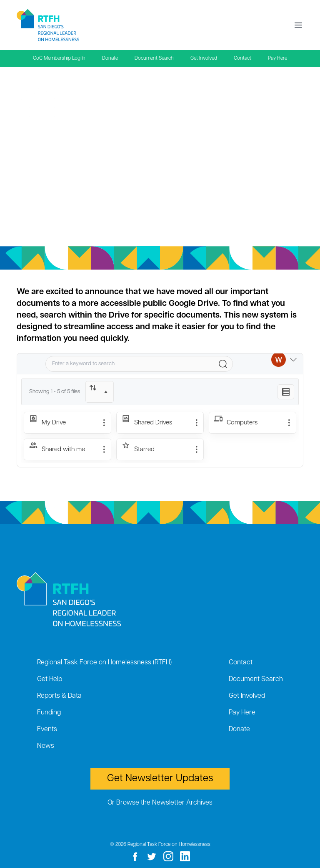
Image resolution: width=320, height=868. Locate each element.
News (46, 746)
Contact (242, 58)
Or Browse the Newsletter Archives (160, 803)
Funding (49, 713)
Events (47, 729)
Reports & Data (59, 696)
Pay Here (277, 58)
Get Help (50, 679)
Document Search (154, 58)
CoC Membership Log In (59, 58)
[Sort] (100, 392)
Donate (110, 58)
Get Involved (204, 58)
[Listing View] (286, 392)
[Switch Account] (284, 364)
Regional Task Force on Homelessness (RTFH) (104, 663)
